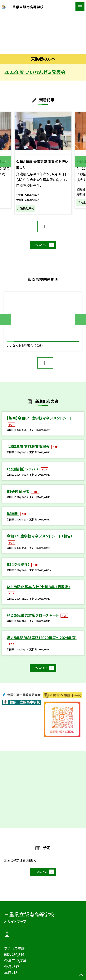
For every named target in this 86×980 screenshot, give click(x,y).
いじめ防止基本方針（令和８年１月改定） (39, 589)
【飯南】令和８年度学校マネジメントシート (40, 420)
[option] (43, 33)
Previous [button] (6, 161)
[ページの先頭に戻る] (81, 975)
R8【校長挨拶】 (19, 566)
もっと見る (41, 246)
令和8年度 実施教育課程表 (29, 448)
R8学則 (13, 515)
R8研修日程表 (18, 493)
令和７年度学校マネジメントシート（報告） (40, 538)
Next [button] (80, 161)
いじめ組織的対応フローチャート (33, 617)
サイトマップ (17, 921)
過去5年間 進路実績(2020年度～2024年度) (42, 639)
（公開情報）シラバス (23, 471)
